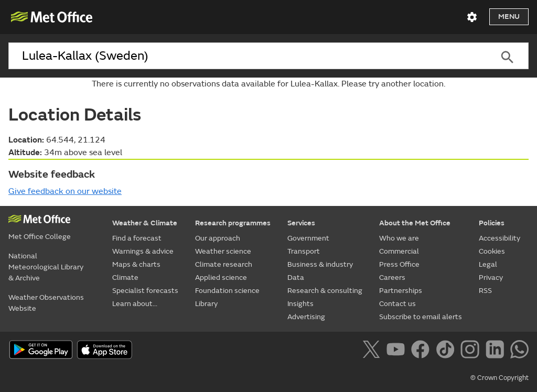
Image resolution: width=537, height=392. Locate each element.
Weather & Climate (145, 223)
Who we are (399, 238)
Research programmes (233, 223)
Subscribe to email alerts (421, 317)
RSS (485, 291)
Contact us (398, 304)
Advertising (306, 317)
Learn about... (135, 304)
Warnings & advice (143, 251)
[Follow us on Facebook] (422, 351)
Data (296, 277)
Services (301, 223)
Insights (300, 304)
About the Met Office (415, 223)
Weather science (223, 251)
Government (308, 238)
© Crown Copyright (500, 378)
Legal (488, 264)
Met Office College (40, 237)
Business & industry (320, 264)
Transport (304, 251)
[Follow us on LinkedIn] (497, 351)
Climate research (224, 264)
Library (206, 304)
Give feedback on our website (65, 191)
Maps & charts (136, 264)
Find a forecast (137, 238)
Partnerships (401, 291)
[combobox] (247, 56)
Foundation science (227, 291)
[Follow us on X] (373, 351)
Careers (392, 277)
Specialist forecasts (145, 291)
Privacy (491, 277)
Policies (492, 223)
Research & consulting (325, 291)
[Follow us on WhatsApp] (519, 351)
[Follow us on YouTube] (398, 351)
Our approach (218, 238)
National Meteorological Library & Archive (46, 267)
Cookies (492, 251)
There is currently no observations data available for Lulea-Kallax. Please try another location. (268, 84)
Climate (125, 277)
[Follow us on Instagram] (472, 351)
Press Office (399, 264)
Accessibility (500, 238)
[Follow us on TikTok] (447, 351)
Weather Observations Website (46, 303)
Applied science (221, 277)
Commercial (399, 251)
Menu (509, 17)
